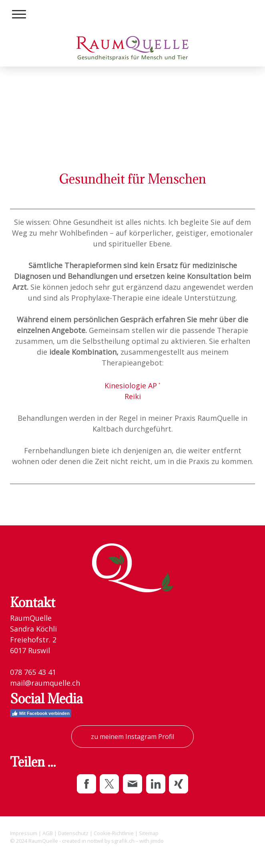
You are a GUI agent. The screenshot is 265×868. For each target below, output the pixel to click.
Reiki (133, 396)
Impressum (24, 833)
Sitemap (149, 833)
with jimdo (152, 841)
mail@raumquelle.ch (45, 683)
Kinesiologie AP (133, 386)
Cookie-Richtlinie (114, 833)
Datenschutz (73, 833)
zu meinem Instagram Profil (132, 737)
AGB (48, 833)
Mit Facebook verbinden (41, 713)
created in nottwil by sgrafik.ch (98, 841)
